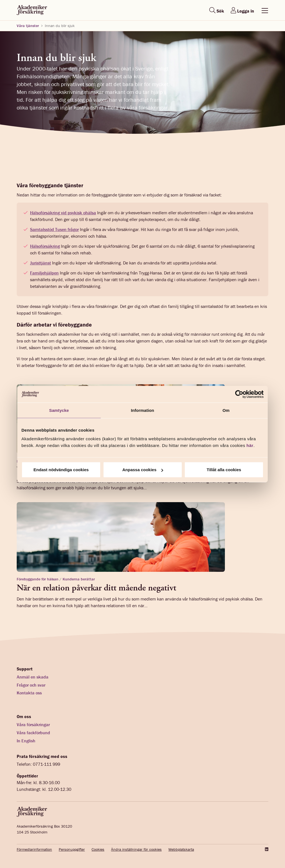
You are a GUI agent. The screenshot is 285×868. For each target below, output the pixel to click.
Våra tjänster (28, 26)
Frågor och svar (31, 685)
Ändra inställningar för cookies (136, 849)
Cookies (98, 849)
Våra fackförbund (33, 733)
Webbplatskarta (181, 849)
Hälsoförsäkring (45, 246)
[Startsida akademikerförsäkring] (32, 10)
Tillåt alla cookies (224, 470)
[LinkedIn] (266, 849)
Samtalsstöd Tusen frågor (54, 229)
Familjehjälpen (44, 273)
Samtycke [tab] (59, 410)
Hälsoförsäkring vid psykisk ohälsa (63, 213)
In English (26, 741)
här (250, 445)
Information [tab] (142, 410)
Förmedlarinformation (34, 849)
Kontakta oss (29, 693)
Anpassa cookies (143, 470)
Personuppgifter (72, 849)
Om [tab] (226, 410)
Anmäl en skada (33, 677)
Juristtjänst (40, 263)
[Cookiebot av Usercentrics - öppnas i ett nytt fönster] (239, 394)
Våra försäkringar (33, 724)
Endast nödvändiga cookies (61, 470)
